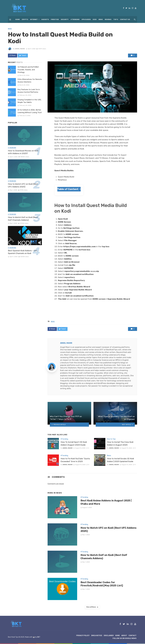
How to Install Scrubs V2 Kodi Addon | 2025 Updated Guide (120, 460)
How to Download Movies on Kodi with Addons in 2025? (23, 152)
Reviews (108, 19)
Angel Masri (20, 49)
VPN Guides (86, 19)
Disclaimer (109, 636)
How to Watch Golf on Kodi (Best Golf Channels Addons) (104, 557)
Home (18, 19)
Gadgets (45, 19)
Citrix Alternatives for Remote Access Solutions (30, 81)
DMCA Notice (97, 636)
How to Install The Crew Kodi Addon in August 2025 (120, 443)
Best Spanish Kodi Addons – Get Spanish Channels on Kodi (23, 252)
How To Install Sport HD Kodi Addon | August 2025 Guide (74, 443)
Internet (34, 19)
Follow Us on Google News (124, 638)
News (101, 19)
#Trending (75, 19)
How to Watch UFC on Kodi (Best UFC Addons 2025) (109, 529)
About (124, 636)
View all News (92, 607)
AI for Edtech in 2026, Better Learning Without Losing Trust (30, 111)
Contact (132, 636)
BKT (39, 637)
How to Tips (111, 439)
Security (65, 19)
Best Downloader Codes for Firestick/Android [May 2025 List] (102, 584)
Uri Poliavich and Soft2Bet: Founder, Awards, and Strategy (28, 70)
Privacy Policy (83, 636)
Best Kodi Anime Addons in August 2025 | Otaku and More (106, 502)
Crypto (25, 19)
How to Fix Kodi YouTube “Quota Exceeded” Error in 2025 (75, 460)
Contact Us (125, 19)
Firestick (55, 19)
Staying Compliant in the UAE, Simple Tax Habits (30, 101)
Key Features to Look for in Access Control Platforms (29, 91)
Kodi (95, 19)
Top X (116, 19)
